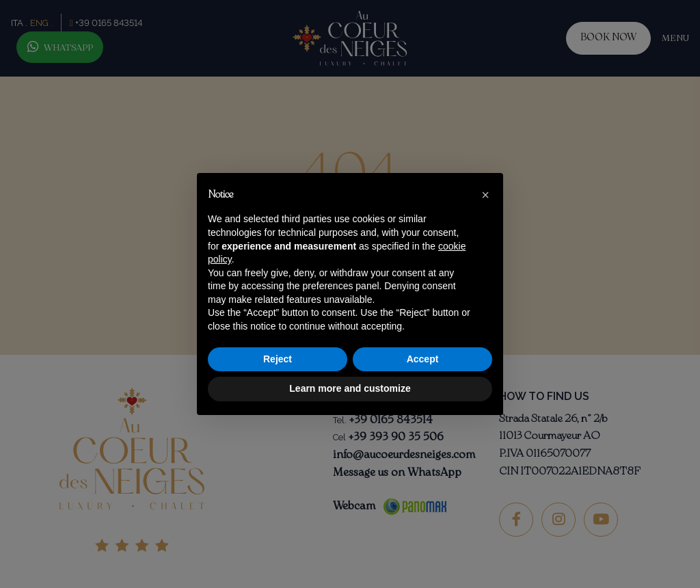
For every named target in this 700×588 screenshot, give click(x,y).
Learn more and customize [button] (350, 388)
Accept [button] (423, 359)
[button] (485, 195)
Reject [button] (278, 359)
